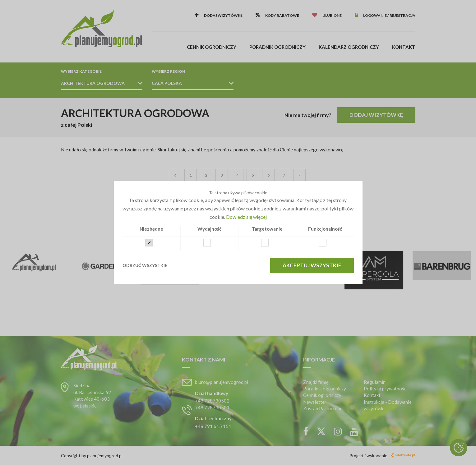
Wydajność (209, 229)
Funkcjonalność (325, 229)
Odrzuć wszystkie (145, 265)
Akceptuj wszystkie (312, 265)
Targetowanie (267, 229)
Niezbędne (151, 229)
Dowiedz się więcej (246, 217)
